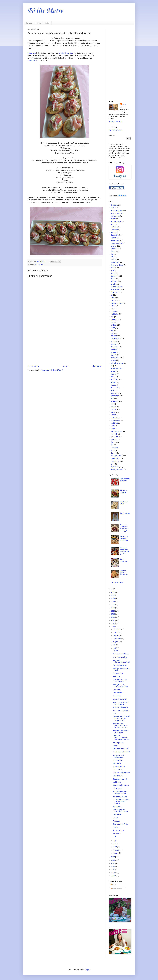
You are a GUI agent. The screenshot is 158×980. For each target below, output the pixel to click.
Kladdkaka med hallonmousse (118, 756)
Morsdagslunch (118, 830)
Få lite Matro (45, 11)
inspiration (114, 292)
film (112, 254)
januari (116, 853)
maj (115, 841)
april (115, 844)
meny (113, 355)
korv (112, 317)
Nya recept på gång (120, 657)
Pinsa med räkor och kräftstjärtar (124, 538)
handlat (113, 284)
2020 (113, 611)
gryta (113, 279)
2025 (113, 595)
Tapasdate (116, 696)
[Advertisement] (65, 346)
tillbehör (114, 439)
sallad (113, 407)
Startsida (29, 23)
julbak (113, 298)
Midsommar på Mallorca (121, 710)
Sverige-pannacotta (120, 796)
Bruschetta (32, 53)
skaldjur (113, 409)
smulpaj (113, 415)
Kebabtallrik (117, 815)
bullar (113, 224)
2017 (113, 620)
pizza (113, 377)
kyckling (114, 319)
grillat (113, 273)
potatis (113, 382)
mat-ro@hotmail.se (116, 130)
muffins (113, 360)
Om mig (38, 23)
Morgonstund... (118, 693)
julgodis (113, 300)
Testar (115, 713)
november (117, 632)
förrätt (36, 264)
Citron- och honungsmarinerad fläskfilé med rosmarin (121, 738)
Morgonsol (116, 690)
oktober (116, 635)
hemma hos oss (116, 287)
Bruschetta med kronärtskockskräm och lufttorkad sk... (120, 726)
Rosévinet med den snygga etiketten (120, 792)
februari (116, 850)
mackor (113, 341)
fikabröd (114, 249)
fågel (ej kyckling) (117, 265)
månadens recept (117, 363)
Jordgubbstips (118, 673)
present (113, 385)
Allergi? (115, 818)
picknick (114, 374)
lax (112, 330)
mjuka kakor (115, 358)
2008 (113, 876)
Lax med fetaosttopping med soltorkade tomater (121, 801)
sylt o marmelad (116, 431)
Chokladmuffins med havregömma (120, 681)
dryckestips (115, 235)
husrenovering (116, 290)
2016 (113, 623)
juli (114, 645)
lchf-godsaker (116, 339)
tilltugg (41, 264)
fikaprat (113, 251)
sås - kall (114, 434)
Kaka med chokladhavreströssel (121, 661)
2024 (113, 598)
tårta (112, 450)
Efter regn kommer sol (121, 749)
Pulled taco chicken (124, 491)
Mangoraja (116, 833)
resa (112, 399)
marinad (114, 344)
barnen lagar (115, 216)
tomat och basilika (65, 53)
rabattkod (114, 393)
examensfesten (34, 60)
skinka (113, 412)
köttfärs (113, 325)
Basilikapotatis (118, 743)
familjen (113, 246)
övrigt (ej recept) (117, 469)
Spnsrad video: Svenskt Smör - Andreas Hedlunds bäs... (121, 719)
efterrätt (113, 238)
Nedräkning (117, 782)
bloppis (113, 219)
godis (113, 270)
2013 (113, 860)
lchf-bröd (114, 336)
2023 (113, 602)
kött (112, 322)
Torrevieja (114, 448)
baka (112, 208)
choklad (113, 227)
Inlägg (113, 885)
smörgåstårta (115, 420)
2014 (113, 857)
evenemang (115, 240)
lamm (113, 328)
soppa (113, 428)
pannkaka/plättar (117, 369)
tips (112, 445)
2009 (113, 873)
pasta (113, 371)
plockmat (114, 379)
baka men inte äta (117, 213)
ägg (112, 464)
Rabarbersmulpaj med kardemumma (121, 703)
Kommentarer (116, 889)
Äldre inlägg (97, 366)
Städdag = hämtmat (120, 779)
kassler (113, 311)
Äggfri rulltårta (125, 513)
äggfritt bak (115, 467)
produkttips (115, 388)
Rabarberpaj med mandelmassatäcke (120, 811)
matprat (113, 352)
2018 (113, 617)
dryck (113, 232)
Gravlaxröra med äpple (121, 654)
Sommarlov (117, 763)
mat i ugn (114, 347)
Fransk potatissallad (120, 665)
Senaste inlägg (33, 366)
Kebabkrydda (117, 776)
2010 (113, 869)
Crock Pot (114, 230)
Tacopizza (116, 821)
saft (112, 404)
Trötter (115, 746)
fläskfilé (113, 260)
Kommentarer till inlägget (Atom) (51, 370)
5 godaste (114, 205)
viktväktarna (115, 461)
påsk (112, 390)
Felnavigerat (117, 788)
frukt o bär (114, 262)
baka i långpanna (117, 211)
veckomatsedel (116, 456)
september (117, 639)
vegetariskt (115, 458)
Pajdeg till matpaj (117, 582)
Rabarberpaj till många (121, 785)
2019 (113, 614)
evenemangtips (116, 243)
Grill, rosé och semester (121, 773)
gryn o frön (115, 276)
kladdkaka (114, 314)
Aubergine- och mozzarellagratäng (120, 686)
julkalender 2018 (117, 303)
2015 (113, 627)
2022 (113, 605)
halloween (114, 281)
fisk (112, 257)
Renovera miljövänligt (120, 824)
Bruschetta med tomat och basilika (121, 732)
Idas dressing (117, 770)
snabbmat (114, 423)
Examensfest (117, 760)
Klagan (115, 651)
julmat (113, 306)
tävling (113, 453)
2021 (113, 608)
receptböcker (115, 396)
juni (115, 648)
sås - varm (114, 437)
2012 (113, 863)
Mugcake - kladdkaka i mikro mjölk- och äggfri (125, 528)
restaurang (115, 401)
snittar (113, 426)
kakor (113, 309)
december (117, 629)
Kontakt (47, 23)
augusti (116, 642)
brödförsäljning (116, 221)
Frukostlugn (117, 676)
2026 (113, 592)
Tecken (115, 827)
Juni (114, 837)
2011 (113, 866)
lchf (112, 333)
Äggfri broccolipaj (124, 560)
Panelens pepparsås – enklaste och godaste (125, 551)
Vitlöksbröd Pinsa (124, 503)
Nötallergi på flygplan (120, 707)
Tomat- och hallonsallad (121, 752)
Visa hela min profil (116, 122)
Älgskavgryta (117, 807)
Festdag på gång (119, 766)
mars (115, 847)
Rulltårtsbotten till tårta (125, 480)
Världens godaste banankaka (124, 573)
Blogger (87, 970)
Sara (124, 104)
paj (112, 366)
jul (112, 295)
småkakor (114, 418)
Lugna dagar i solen (120, 699)
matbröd (114, 349)
